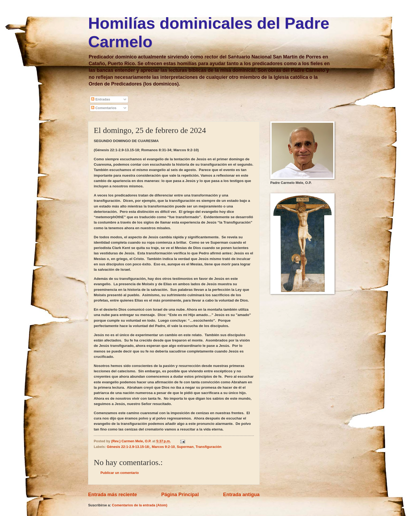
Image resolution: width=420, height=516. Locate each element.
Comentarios (104, 108)
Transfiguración (209, 447)
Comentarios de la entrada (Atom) (140, 505)
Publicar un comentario (120, 473)
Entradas (101, 99)
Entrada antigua (241, 495)
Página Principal (180, 495)
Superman (185, 447)
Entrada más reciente (112, 495)
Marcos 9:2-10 (163, 447)
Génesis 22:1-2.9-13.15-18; (128, 447)
